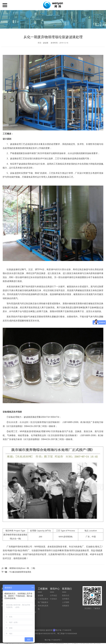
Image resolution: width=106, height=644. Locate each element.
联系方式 (66, 595)
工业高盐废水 (43, 599)
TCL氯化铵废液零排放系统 (20, 572)
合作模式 (66, 599)
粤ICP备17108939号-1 (53, 640)
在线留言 (66, 606)
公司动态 (53, 595)
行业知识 (53, 599)
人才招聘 (66, 602)
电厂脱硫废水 (43, 602)
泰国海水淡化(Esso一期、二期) (22, 568)
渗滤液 (40, 595)
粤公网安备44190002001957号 (44, 634)
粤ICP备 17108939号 (63, 630)
